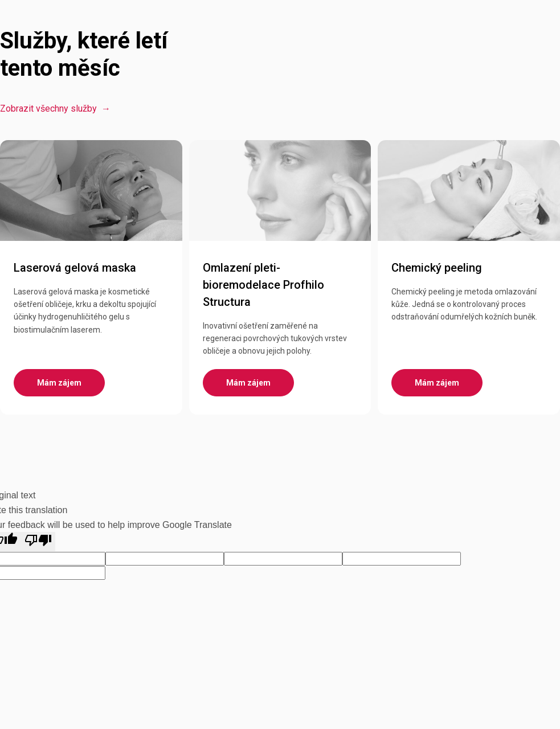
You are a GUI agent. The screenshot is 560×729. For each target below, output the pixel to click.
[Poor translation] (38, 542)
